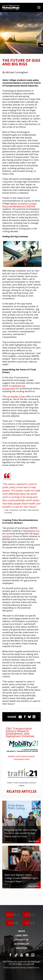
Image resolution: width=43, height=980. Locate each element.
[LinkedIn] (27, 955)
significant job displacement (14, 387)
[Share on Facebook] (25, 717)
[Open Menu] (39, 7)
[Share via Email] (20, 717)
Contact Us (22, 940)
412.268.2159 (29, 964)
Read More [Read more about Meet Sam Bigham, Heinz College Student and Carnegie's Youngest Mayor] (34, 886)
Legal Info (22, 935)
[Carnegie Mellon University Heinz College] (11, 8)
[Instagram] (33, 955)
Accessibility (22, 944)
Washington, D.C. (32, 531)
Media (22, 931)
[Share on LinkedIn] (34, 717)
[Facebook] (10, 955)
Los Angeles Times (16, 396)
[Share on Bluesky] (29, 717)
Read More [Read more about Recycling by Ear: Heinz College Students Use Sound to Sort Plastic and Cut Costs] (34, 841)
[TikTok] (16, 955)
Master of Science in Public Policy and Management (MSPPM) (19, 205)
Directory (22, 948)
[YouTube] (22, 955)
